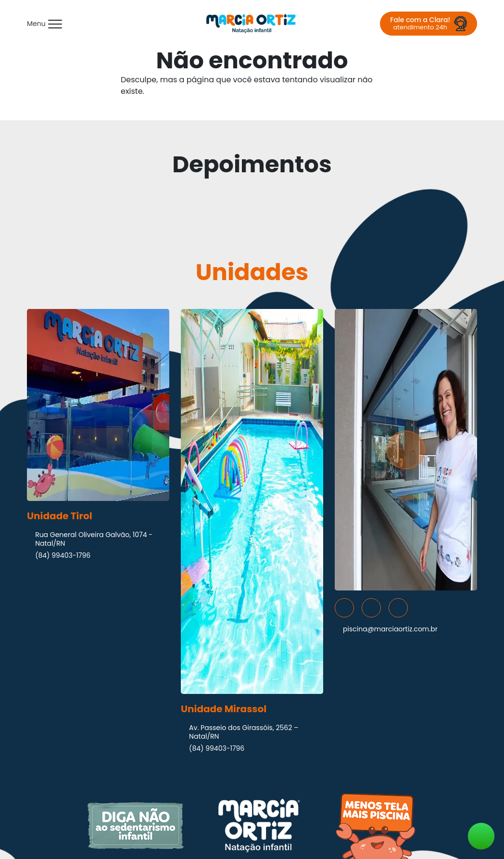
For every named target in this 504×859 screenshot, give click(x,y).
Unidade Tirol (60, 516)
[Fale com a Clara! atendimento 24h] (428, 24)
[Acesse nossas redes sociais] (344, 608)
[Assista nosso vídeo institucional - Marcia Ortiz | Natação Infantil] (406, 450)
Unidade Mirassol (224, 709)
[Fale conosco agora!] (481, 836)
